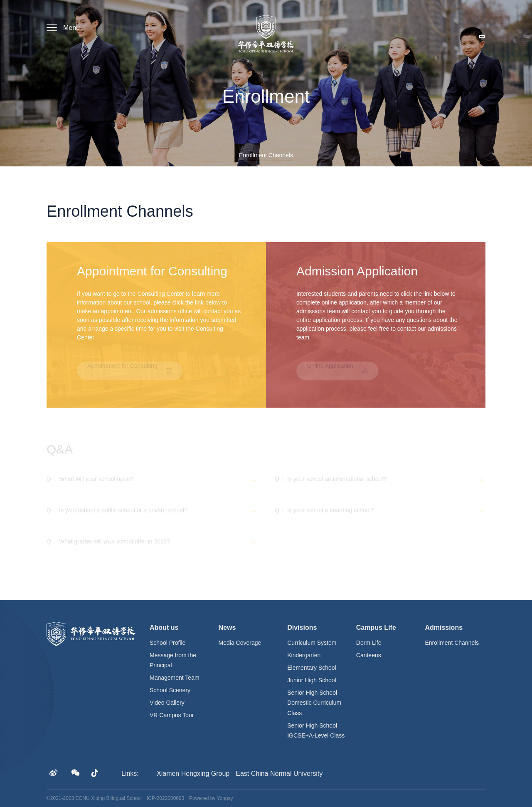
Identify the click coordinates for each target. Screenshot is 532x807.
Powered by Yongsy (211, 798)
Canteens (369, 655)
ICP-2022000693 (166, 798)
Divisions (302, 628)
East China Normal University (279, 774)
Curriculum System (312, 643)
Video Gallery (167, 703)
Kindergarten (304, 655)
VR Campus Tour (172, 715)
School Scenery (170, 690)
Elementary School (312, 668)
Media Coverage (240, 643)
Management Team (175, 678)
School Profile (167, 643)
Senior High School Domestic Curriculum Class (314, 703)
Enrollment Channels (452, 643)
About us (164, 628)
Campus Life (376, 628)
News (227, 628)
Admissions (444, 628)
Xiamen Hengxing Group (193, 774)
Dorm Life (369, 643)
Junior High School (312, 680)
